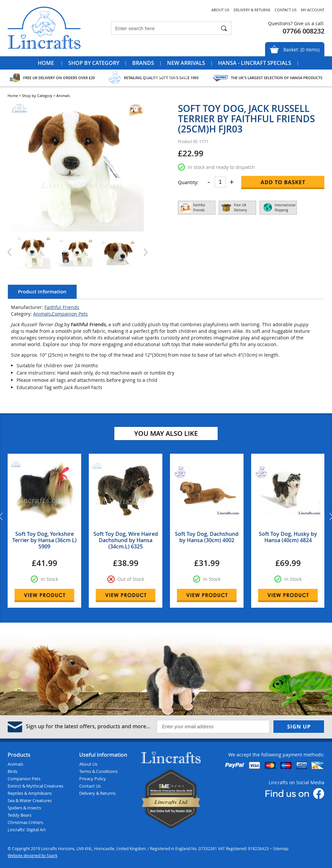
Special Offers (166, 76)
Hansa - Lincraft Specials (255, 63)
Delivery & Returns (252, 10)
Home (46, 63)
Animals (42, 314)
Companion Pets (70, 314)
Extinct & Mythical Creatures (35, 786)
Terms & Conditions (98, 771)
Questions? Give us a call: (296, 23)
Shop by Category (94, 63)
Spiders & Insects (24, 808)
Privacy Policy (93, 779)
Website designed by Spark (32, 855)
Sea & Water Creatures (30, 800)
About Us (220, 10)
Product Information (42, 292)
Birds (13, 771)
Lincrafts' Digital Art (27, 830)
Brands (143, 63)
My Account (313, 10)
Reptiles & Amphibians (30, 793)
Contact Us (286, 10)
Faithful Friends (62, 307)
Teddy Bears (20, 815)
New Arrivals (186, 63)
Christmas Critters (25, 822)
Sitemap (281, 848)
